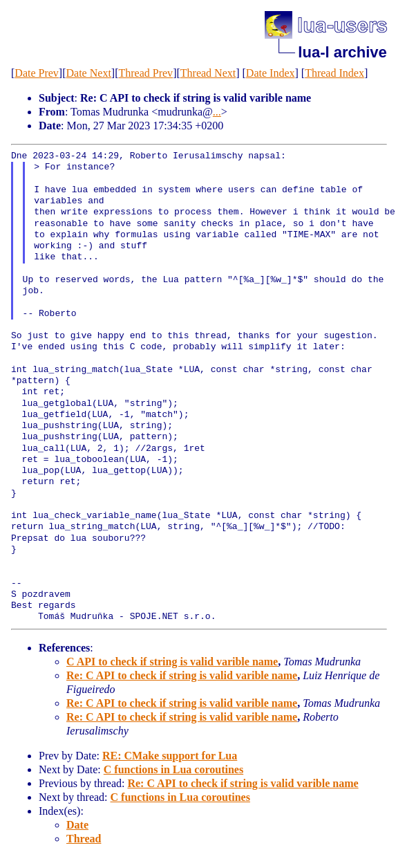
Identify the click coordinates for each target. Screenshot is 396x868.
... (217, 112)
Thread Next (208, 73)
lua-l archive (342, 52)
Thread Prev (145, 73)
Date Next (89, 73)
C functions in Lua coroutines (173, 769)
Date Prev (37, 73)
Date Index (271, 73)
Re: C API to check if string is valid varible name (182, 675)
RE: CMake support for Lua (170, 756)
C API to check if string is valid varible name (172, 662)
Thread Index (334, 73)
